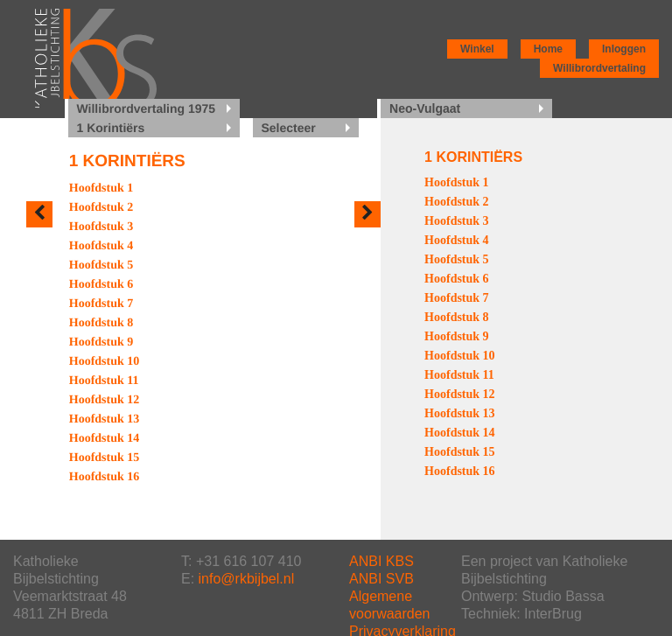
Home (548, 49)
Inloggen (624, 49)
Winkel (477, 49)
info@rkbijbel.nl (247, 579)
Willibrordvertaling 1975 (147, 108)
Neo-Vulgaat (425, 108)
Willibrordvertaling (599, 68)
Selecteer (289, 128)
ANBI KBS (381, 561)
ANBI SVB (381, 579)
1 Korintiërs (111, 128)
